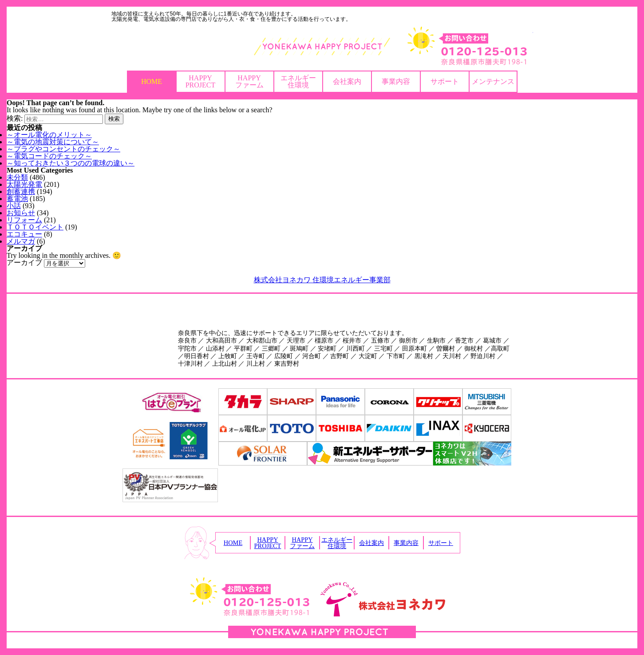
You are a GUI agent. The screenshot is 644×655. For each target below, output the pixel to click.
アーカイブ (24, 262)
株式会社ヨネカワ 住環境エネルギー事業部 (322, 280)
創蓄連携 (21, 191)
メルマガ (21, 241)
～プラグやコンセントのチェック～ (63, 149)
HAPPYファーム (249, 81)
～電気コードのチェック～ (49, 156)
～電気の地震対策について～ (53, 142)
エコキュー (24, 234)
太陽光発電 (24, 184)
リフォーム (24, 220)
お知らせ (21, 213)
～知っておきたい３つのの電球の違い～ (71, 163)
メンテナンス (493, 81)
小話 (14, 206)
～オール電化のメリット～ (49, 135)
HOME (152, 81)
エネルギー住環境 (298, 81)
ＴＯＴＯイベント (35, 227)
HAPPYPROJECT (201, 81)
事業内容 (396, 81)
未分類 (17, 177)
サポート (445, 81)
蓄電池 (17, 199)
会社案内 (347, 81)
